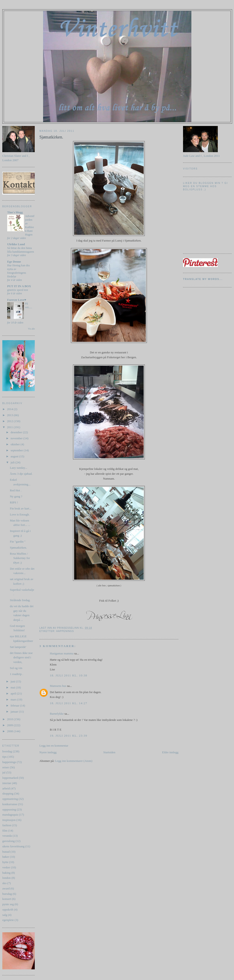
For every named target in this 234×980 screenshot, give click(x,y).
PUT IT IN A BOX (19, 286)
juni (13, 681)
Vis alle (31, 329)
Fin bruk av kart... (21, 508)
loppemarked (10, 778)
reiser (6, 767)
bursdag (7, 894)
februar (15, 705)
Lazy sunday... (18, 468)
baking (6, 873)
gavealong (8, 841)
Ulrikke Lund (16, 244)
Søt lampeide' (18, 647)
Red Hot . (16, 490)
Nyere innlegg (48, 752)
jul (4, 772)
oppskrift (8, 909)
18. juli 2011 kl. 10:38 (69, 675)
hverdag (7, 751)
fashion (7, 825)
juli (13, 462)
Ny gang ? (16, 496)
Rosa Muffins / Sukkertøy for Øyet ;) (20, 558)
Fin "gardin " (18, 542)
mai (13, 687)
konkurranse (10, 804)
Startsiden (109, 752)
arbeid (6, 788)
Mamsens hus (58, 686)
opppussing (9, 809)
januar (15, 711)
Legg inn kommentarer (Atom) (74, 761)
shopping (8, 793)
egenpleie (8, 920)
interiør (7, 783)
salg (5, 915)
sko (4, 883)
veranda (7, 836)
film (5, 831)
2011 (10, 427)
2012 (10, 421)
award (6, 888)
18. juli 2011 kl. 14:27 (69, 703)
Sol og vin (16, 668)
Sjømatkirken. (18, 548)
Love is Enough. (20, 514)
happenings (9, 762)
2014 (10, 409)
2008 (10, 731)
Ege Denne (14, 262)
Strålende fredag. (20, 600)
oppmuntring (10, 799)
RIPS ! (14, 502)
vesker (6, 867)
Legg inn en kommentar (54, 746)
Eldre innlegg (170, 752)
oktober (16, 444)
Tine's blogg (15, 212)
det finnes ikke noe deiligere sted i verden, (21, 657)
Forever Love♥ (17, 300)
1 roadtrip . (16, 674)
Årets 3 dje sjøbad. (21, 474)
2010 (10, 719)
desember (17, 432)
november (17, 438)
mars (14, 699)
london (6, 878)
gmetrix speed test (18, 290)
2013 (10, 415)
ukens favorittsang (13, 846)
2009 (10, 725)
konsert (7, 899)
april (14, 693)
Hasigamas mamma (62, 653)
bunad (6, 852)
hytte (5, 862)
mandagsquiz (10, 815)
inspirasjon (9, 820)
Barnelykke (57, 714)
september (17, 450)
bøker (6, 857)
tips (5, 757)
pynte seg (8, 904)
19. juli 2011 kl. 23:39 (69, 736)
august (15, 456)
